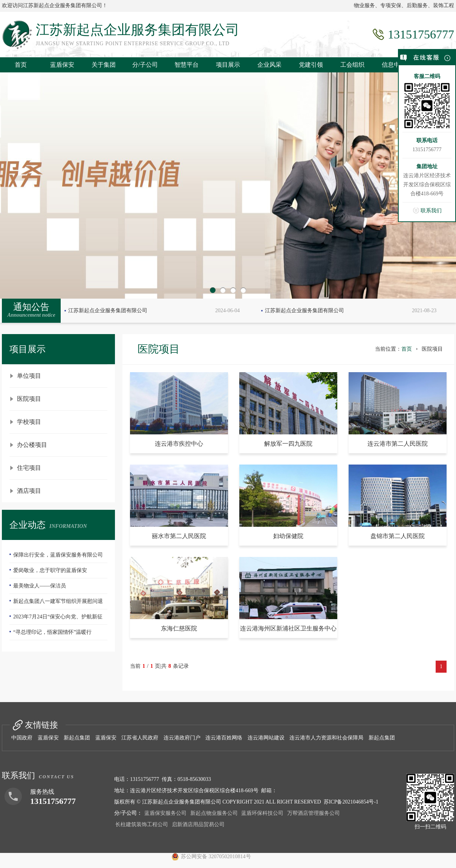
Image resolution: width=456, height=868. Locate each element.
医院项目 (29, 399)
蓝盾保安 (62, 65)
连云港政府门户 (182, 738)
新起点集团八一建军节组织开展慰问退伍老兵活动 (56, 604)
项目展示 (228, 65)
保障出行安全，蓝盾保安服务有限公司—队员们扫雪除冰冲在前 (56, 557)
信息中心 (394, 65)
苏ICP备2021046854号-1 (351, 802)
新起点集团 (77, 738)
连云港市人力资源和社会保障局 (326, 738)
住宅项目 (29, 468)
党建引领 (311, 65)
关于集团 (104, 65)
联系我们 (431, 211)
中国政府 (22, 738)
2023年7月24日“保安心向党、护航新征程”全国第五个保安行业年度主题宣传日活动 (58, 619)
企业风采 (269, 65)
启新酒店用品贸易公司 (198, 824)
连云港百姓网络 (224, 738)
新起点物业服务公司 (214, 813)
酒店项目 (29, 491)
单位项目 (29, 376)
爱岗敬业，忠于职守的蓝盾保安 (50, 570)
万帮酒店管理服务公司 (314, 813)
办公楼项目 (32, 445)
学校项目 (29, 422)
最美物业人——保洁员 (40, 586)
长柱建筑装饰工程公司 (142, 824)
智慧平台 (187, 65)
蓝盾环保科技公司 (262, 813)
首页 (21, 65)
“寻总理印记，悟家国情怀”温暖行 (52, 632)
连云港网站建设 (266, 738)
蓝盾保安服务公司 (165, 813)
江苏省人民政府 (140, 738)
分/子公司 (145, 65)
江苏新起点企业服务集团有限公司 (108, 311)
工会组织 (352, 65)
